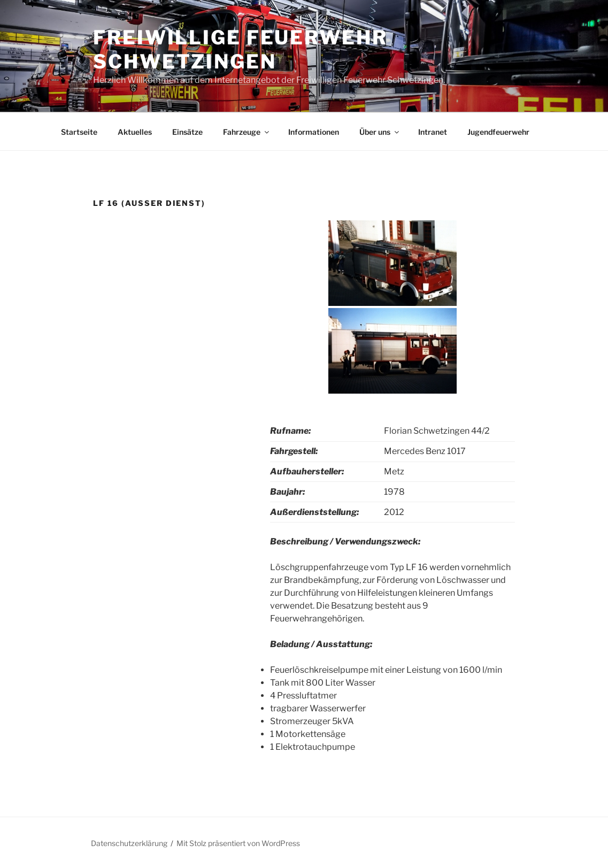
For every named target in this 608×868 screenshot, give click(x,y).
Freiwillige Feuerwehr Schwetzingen (240, 49)
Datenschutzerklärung (129, 843)
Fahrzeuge (247, 132)
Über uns (380, 132)
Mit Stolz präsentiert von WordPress (238, 843)
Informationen (314, 132)
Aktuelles (135, 132)
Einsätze (187, 132)
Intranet (433, 132)
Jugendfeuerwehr (498, 132)
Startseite (79, 132)
